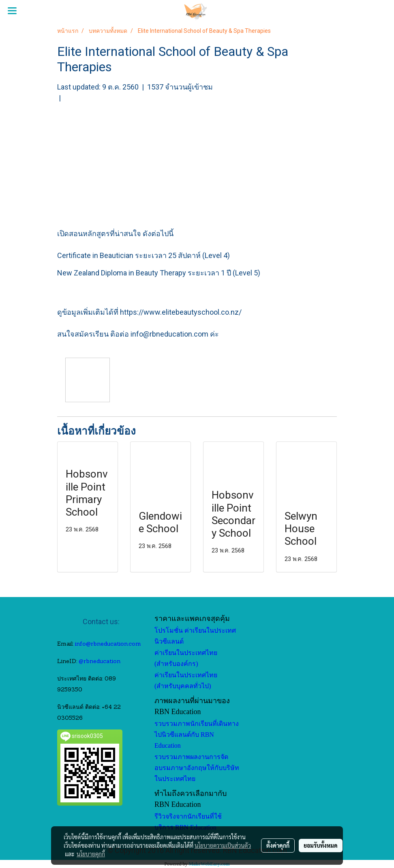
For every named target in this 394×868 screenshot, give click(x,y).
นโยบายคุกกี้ (91, 854)
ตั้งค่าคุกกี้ (278, 845)
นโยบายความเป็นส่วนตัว (223, 845)
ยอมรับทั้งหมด (321, 845)
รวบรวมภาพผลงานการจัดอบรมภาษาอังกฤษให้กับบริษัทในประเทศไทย (197, 768)
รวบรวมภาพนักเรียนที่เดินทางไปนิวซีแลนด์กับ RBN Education (197, 735)
